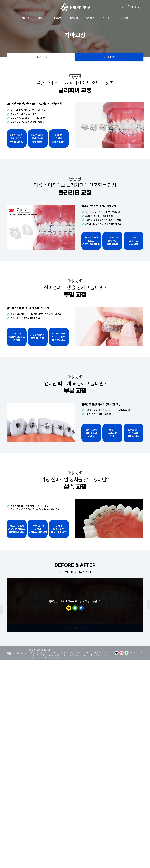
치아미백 (74, 18)
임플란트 (42, 18)
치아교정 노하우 (41, 57)
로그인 (125, 7)
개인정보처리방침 (34, 650)
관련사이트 (134, 653)
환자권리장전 (46, 650)
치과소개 (26, 18)
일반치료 (90, 18)
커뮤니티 (106, 18)
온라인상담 (123, 18)
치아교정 (58, 18)
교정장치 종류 (109, 57)
